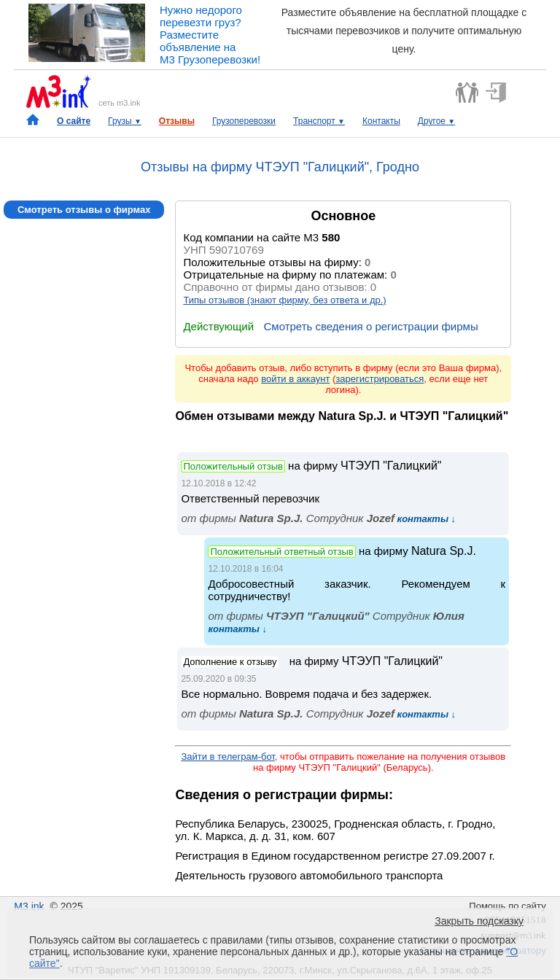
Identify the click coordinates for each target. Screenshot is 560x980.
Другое (436, 121)
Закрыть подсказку (479, 921)
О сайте (74, 121)
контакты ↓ (425, 519)
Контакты (381, 121)
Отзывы (177, 121)
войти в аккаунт (295, 379)
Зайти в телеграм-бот (227, 757)
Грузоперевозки (244, 121)
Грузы (125, 121)
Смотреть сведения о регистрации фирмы (370, 326)
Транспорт (319, 121)
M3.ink (29, 906)
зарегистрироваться (380, 379)
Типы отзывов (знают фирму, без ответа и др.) (284, 300)
